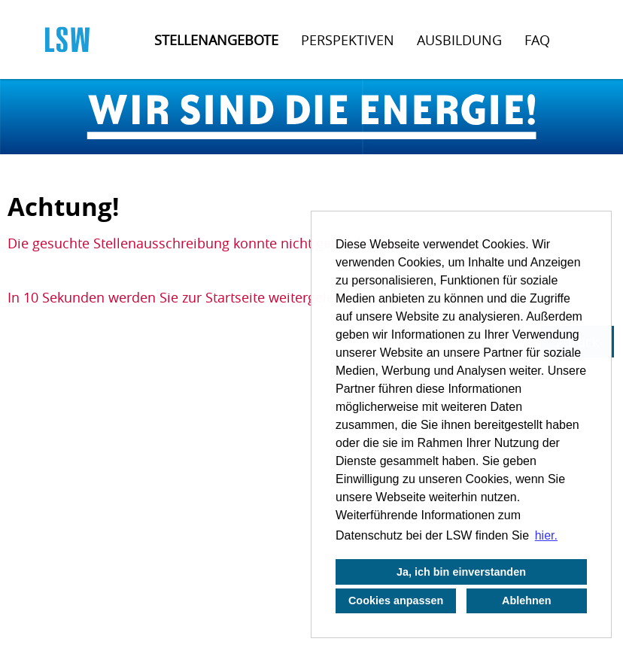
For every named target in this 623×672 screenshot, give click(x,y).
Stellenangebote (216, 40)
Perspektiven (348, 40)
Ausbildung (459, 40)
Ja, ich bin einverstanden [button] (461, 572)
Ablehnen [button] (527, 601)
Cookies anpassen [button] (396, 601)
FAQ (537, 40)
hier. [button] (546, 535)
